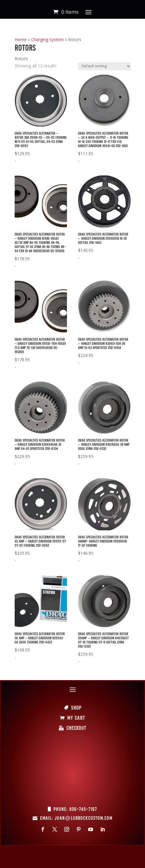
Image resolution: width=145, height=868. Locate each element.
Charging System (47, 39)
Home (21, 39)
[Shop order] (104, 66)
